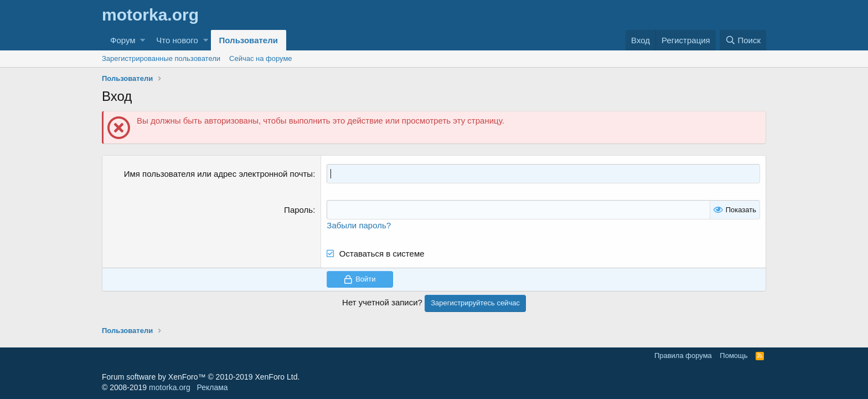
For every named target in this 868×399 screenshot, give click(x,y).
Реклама (212, 387)
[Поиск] (743, 40)
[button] (143, 40)
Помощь (733, 355)
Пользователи (249, 40)
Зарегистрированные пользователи (161, 58)
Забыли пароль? (359, 225)
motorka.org (170, 387)
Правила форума (683, 355)
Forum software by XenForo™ (201, 377)
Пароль (298, 210)
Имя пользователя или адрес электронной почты (218, 174)
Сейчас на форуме (261, 58)
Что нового (177, 40)
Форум (123, 40)
